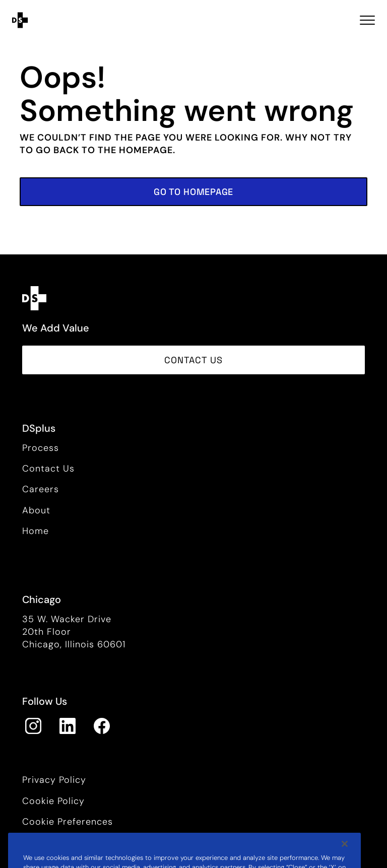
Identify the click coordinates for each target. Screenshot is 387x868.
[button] (193, 192)
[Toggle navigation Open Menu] (367, 20)
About (36, 510)
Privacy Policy (54, 780)
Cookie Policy (53, 801)
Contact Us (48, 469)
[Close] (345, 854)
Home (36, 531)
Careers (41, 489)
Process (41, 448)
